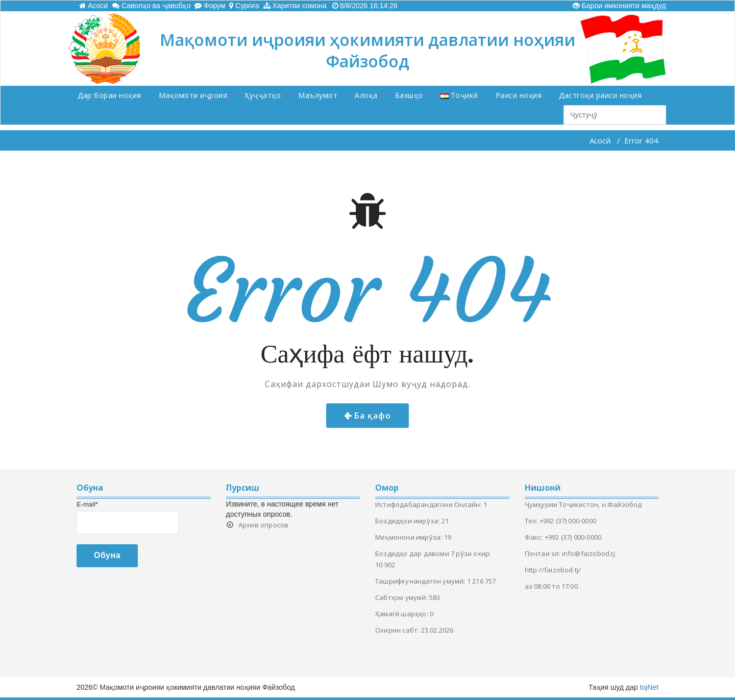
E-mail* (87, 504)
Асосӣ (94, 6)
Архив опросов (264, 525)
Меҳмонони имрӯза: (410, 537)
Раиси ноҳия (519, 95)
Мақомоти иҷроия (193, 95)
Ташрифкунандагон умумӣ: (421, 581)
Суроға (244, 6)
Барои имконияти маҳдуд (619, 6)
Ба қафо (373, 416)
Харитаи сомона (295, 6)
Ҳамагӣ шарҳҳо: (402, 614)
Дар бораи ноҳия (109, 95)
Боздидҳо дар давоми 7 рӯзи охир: (433, 553)
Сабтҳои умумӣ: (402, 597)
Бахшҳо (409, 95)
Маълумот (318, 95)
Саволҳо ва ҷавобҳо (151, 6)
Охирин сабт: (398, 630)
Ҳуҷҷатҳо (263, 95)
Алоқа (366, 95)
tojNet (649, 687)
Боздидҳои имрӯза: (408, 521)
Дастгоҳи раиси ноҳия (600, 95)
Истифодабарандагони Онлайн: (429, 504)
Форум (210, 6)
